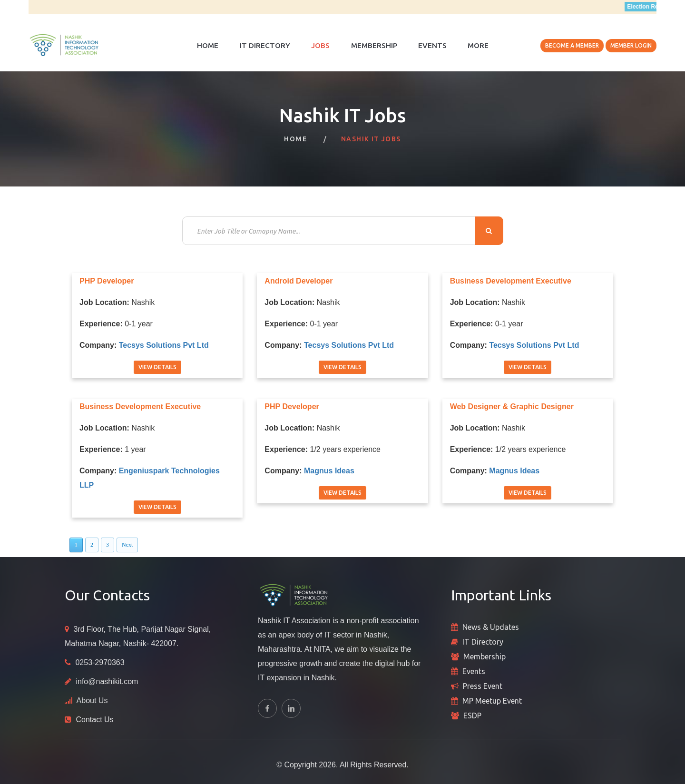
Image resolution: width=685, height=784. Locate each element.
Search (489, 231)
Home (208, 45)
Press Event (483, 686)
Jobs (320, 45)
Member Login (631, 45)
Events (432, 45)
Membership (374, 45)
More (478, 45)
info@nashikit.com (107, 681)
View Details (157, 367)
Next (127, 545)
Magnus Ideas (329, 471)
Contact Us (94, 720)
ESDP (472, 715)
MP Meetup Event (492, 701)
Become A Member (572, 45)
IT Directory (265, 45)
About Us (92, 701)
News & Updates (491, 627)
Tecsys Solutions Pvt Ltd (164, 345)
